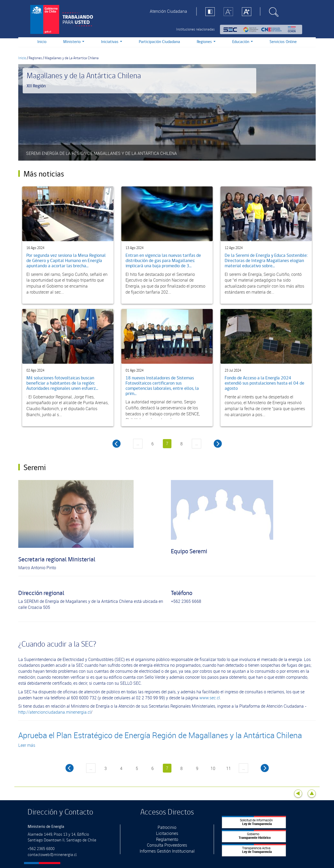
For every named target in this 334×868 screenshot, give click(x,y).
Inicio (42, 42)
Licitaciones (167, 833)
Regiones (206, 42)
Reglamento (167, 839)
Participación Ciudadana (159, 42)
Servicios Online (283, 42)
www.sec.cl (210, 698)
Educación (243, 42)
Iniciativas (112, 42)
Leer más (27, 745)
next (265, 768)
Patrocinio (167, 827)
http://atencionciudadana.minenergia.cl (55, 712)
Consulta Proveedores (167, 845)
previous (70, 768)
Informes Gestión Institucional (167, 851)
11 (229, 768)
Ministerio (74, 42)
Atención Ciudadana (168, 11)
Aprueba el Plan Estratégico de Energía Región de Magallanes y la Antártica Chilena (160, 735)
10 (213, 768)
